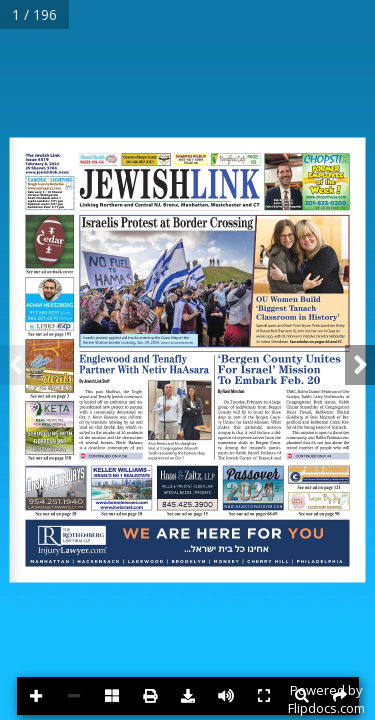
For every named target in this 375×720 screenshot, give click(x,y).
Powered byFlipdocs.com (326, 699)
